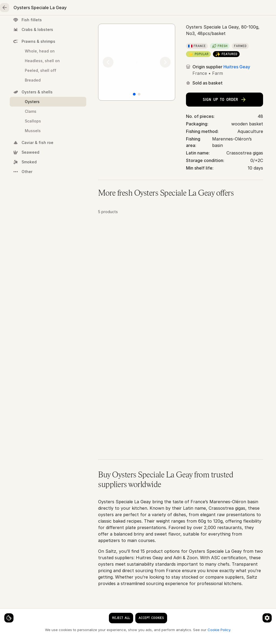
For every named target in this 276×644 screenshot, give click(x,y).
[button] (181, 284)
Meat (84, 26)
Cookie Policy (91, 629)
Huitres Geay (237, 111)
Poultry (113, 26)
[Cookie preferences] (106, 613)
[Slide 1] (134, 140)
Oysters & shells (156, 44)
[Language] (188, 9)
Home (22, 26)
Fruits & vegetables (156, 26)
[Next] (165, 107)
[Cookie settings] (13, 613)
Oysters (185, 44)
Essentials (202, 26)
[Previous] (108, 107)
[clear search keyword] (156, 9)
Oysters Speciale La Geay (226, 44)
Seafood (53, 26)
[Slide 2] (139, 140)
